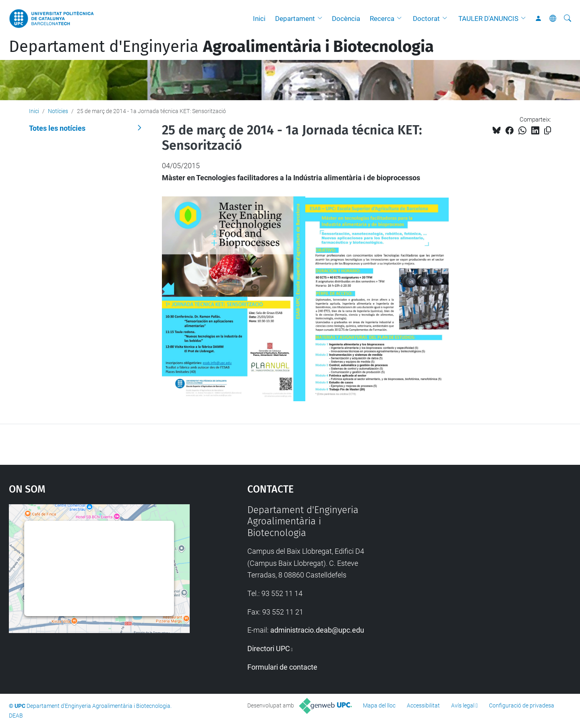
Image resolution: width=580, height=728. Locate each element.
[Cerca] (568, 19)
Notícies (58, 111)
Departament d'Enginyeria (221, 47)
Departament (295, 19)
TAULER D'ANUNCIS (488, 19)
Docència (346, 19)
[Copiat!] (548, 131)
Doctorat (426, 19)
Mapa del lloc (379, 705)
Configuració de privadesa (522, 705)
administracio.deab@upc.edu (317, 630)
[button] (322, 19)
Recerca (382, 19)
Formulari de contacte (282, 667)
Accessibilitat (423, 705)
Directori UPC (269, 649)
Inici (259, 19)
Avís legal (463, 705)
